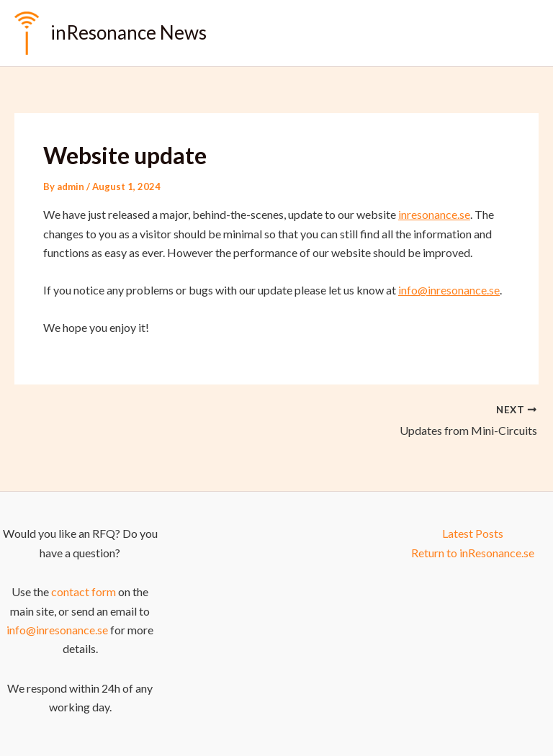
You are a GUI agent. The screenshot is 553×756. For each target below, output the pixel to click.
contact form (84, 591)
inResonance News (129, 32)
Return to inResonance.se (473, 553)
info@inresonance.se (449, 290)
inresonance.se (434, 214)
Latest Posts (473, 533)
